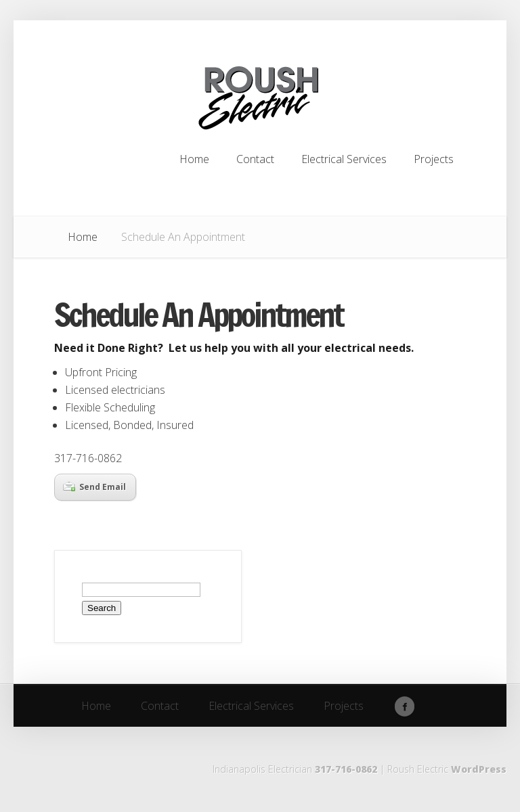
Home (83, 237)
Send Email (94, 487)
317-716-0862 (346, 769)
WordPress (479, 769)
